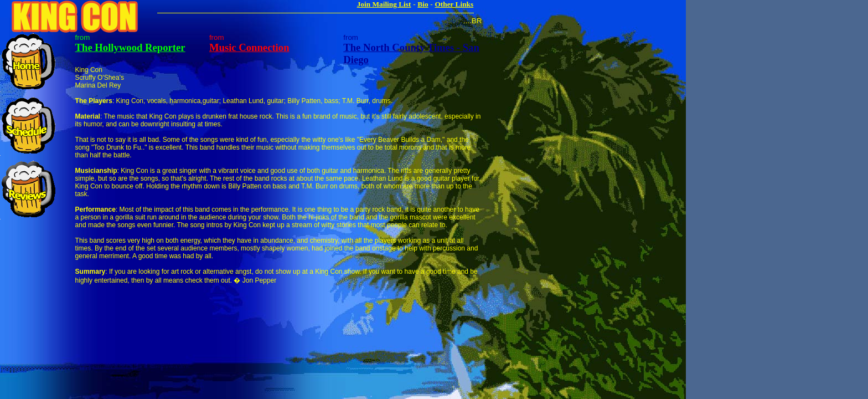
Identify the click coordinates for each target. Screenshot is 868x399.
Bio (423, 4)
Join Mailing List (384, 4)
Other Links (454, 4)
